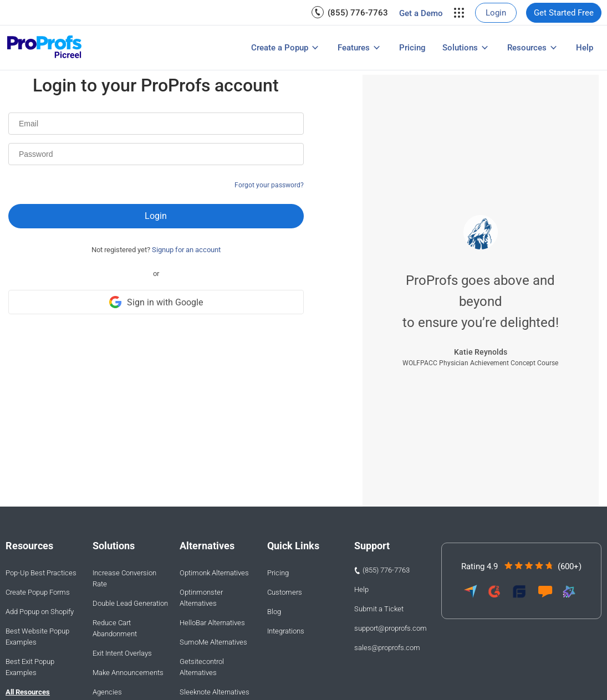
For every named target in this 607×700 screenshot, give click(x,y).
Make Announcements (128, 673)
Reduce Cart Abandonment (115, 628)
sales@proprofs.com (387, 648)
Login (496, 13)
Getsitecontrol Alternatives (202, 667)
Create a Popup (280, 48)
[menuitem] (350, 12)
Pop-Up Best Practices (41, 573)
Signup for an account (186, 250)
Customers (285, 592)
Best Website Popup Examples (37, 637)
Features (354, 48)
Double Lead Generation (130, 603)
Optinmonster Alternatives (201, 598)
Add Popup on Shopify (40, 612)
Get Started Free (564, 13)
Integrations (286, 631)
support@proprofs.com (391, 628)
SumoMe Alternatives (213, 642)
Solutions (460, 48)
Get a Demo (421, 13)
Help (585, 48)
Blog (274, 612)
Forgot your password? (269, 185)
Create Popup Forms (38, 592)
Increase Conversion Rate (124, 578)
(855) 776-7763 (358, 13)
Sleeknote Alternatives (215, 692)
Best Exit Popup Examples (30, 667)
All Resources (28, 692)
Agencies (107, 692)
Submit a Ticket (379, 609)
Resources (527, 48)
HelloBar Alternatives (212, 623)
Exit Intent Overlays (122, 653)
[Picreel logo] (45, 48)
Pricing (412, 48)
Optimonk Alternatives (214, 573)
